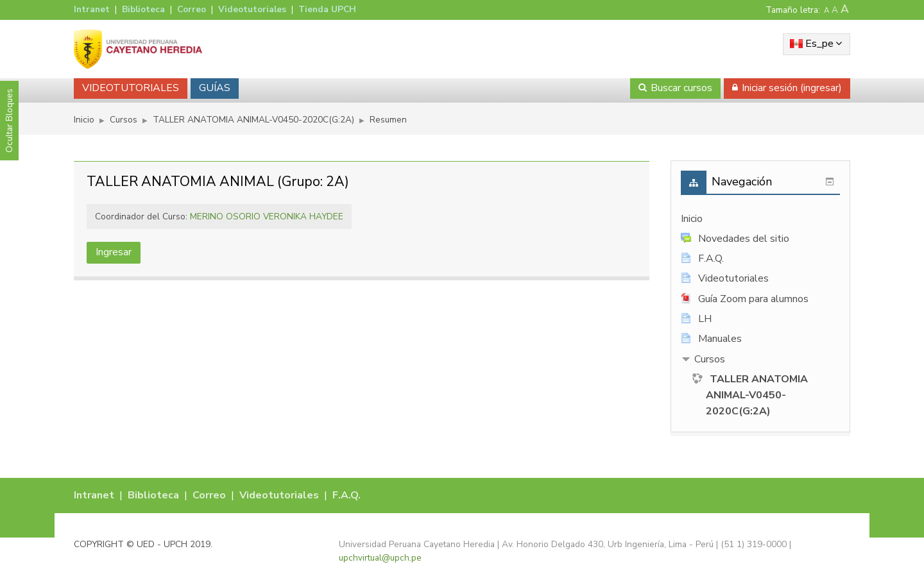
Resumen (388, 120)
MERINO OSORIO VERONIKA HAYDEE (267, 216)
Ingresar (114, 252)
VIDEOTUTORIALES (131, 88)
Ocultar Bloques (9, 121)
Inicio (692, 219)
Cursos (710, 359)
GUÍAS (215, 88)
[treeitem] (760, 219)
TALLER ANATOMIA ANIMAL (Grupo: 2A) (218, 182)
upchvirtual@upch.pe (380, 558)
